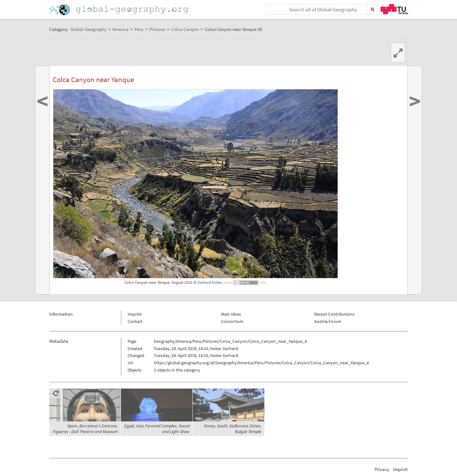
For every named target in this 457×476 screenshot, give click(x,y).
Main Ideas (231, 314)
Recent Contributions (334, 314)
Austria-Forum (328, 321)
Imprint (135, 314)
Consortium (232, 321)
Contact (135, 321)
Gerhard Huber (210, 282)
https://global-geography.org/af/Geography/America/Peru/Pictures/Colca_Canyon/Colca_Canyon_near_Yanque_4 (261, 363)
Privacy (382, 469)
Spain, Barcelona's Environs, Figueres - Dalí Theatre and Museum (85, 429)
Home (119, 10)
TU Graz (394, 9)
